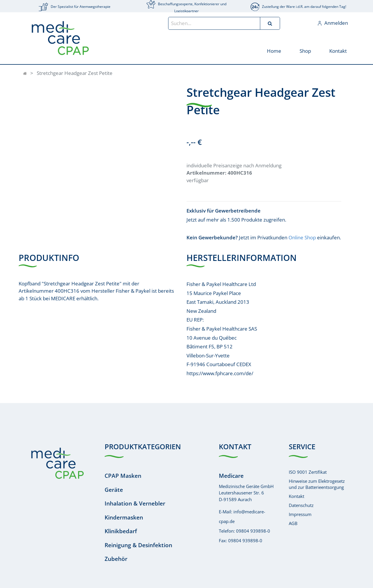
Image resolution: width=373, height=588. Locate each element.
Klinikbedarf (121, 531)
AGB (293, 523)
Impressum (300, 514)
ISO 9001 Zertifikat (308, 472)
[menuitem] (274, 51)
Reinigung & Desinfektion (138, 545)
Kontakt (297, 496)
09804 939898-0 (253, 531)
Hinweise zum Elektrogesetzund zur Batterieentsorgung (317, 484)
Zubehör (116, 559)
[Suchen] (270, 23)
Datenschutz (301, 505)
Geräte (114, 490)
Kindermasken (124, 517)
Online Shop (302, 237)
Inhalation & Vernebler (135, 503)
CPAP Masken (123, 476)
